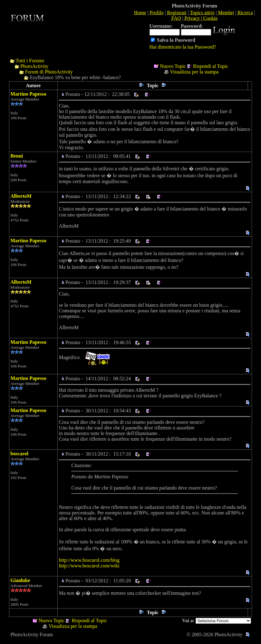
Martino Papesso (28, 94)
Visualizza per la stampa (194, 72)
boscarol (19, 454)
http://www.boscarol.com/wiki (89, 566)
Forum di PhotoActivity (49, 72)
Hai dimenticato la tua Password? (183, 47)
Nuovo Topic (173, 66)
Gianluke (20, 580)
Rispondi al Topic (211, 66)
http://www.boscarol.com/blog (89, 560)
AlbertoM (21, 196)
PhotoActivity (35, 66)
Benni (17, 156)
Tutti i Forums (30, 61)
